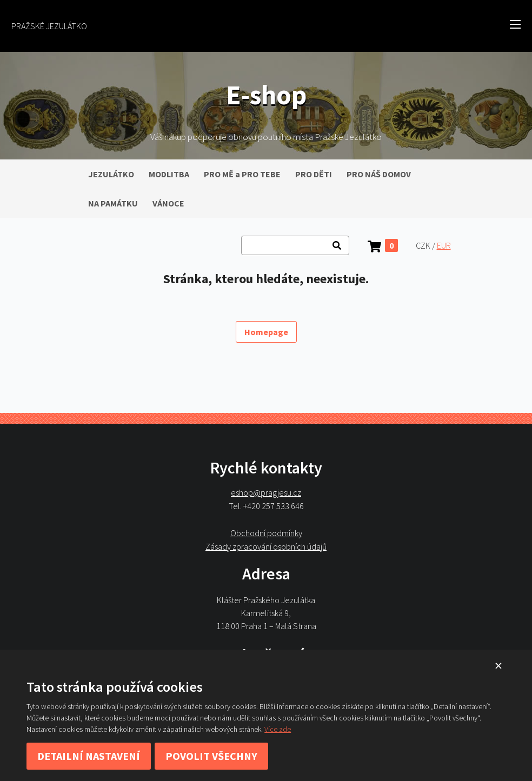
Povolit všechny (211, 756)
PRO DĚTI (314, 174)
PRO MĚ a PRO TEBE (242, 174)
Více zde (278, 729)
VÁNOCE (168, 203)
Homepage (266, 332)
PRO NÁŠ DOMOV (379, 174)
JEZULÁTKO (111, 174)
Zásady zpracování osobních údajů (266, 546)
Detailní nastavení (89, 756)
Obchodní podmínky (266, 533)
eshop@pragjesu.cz (266, 493)
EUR (444, 245)
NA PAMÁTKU (113, 203)
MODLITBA (169, 174)
